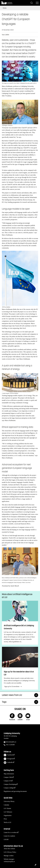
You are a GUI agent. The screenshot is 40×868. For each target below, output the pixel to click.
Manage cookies (9, 856)
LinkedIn (8, 763)
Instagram (8, 759)
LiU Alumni (7, 808)
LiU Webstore (8, 812)
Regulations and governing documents (15, 791)
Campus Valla (8, 777)
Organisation (8, 815)
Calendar (6, 805)
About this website (9, 849)
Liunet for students (9, 836)
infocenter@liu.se (11, 742)
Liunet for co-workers (10, 832)
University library (9, 801)
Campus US (7, 781)
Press (5, 819)
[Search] (32, 3)
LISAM (6, 839)
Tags (18, 702)
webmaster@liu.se (9, 861)
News (5, 8)
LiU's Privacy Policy (10, 852)
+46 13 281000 (10, 745)
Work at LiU (7, 822)
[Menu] (37, 3)
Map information (9, 774)
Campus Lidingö (9, 788)
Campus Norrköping (10, 784)
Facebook (8, 755)
